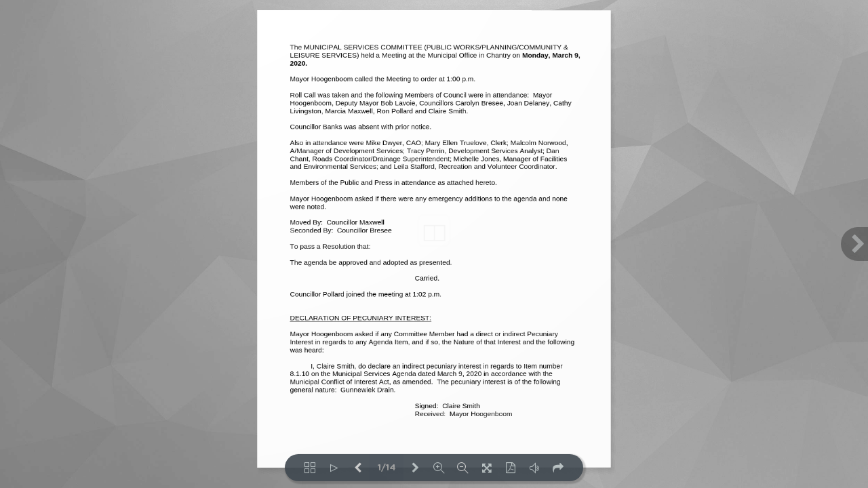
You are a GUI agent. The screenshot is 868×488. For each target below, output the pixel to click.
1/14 (387, 468)
